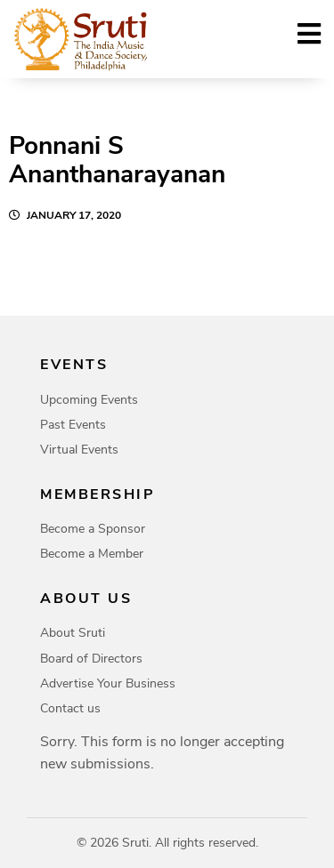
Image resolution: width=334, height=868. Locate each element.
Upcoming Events (89, 400)
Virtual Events (79, 450)
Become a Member (92, 554)
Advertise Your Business (108, 683)
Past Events (73, 425)
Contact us (70, 708)
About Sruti (73, 633)
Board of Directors (91, 659)
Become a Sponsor (93, 529)
